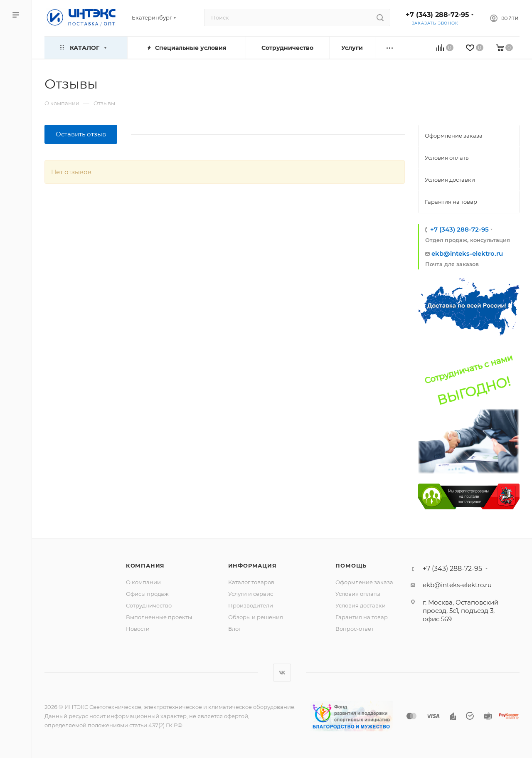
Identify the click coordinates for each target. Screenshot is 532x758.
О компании (143, 582)
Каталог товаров (251, 582)
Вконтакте (282, 673)
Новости (138, 629)
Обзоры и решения (256, 617)
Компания (145, 565)
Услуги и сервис (251, 594)
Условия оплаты (358, 594)
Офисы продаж (147, 594)
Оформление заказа (364, 582)
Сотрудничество (149, 605)
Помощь (351, 565)
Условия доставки (361, 605)
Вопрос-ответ (355, 629)
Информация (252, 565)
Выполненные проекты (159, 617)
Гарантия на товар (362, 617)
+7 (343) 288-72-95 (437, 15)
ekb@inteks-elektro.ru (467, 253)
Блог (235, 629)
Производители (251, 605)
